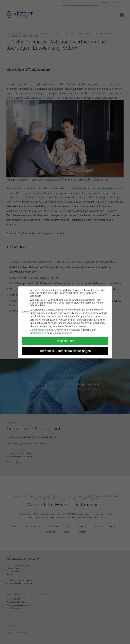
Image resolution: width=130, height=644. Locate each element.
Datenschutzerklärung (42, 332)
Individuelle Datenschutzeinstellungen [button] (65, 353)
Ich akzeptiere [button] (65, 343)
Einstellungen (37, 335)
